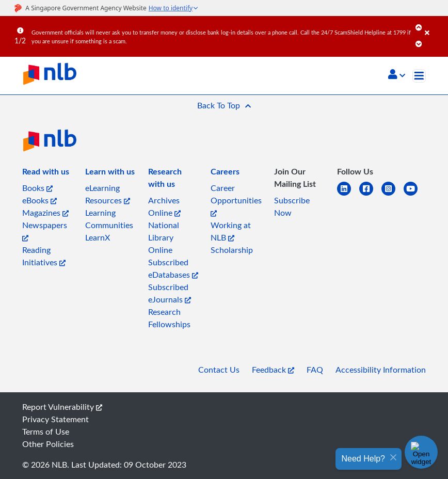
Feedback (273, 370)
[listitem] (46, 173)
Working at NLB (231, 231)
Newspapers (45, 230)
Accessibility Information (381, 370)
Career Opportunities (236, 199)
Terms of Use (46, 432)
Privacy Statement (55, 419)
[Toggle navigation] (419, 76)
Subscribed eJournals (170, 293)
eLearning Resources (108, 194)
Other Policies (48, 444)
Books (37, 188)
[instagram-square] (393, 195)
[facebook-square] (370, 195)
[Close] (435, 25)
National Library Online (164, 237)
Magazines (45, 213)
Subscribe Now (292, 206)
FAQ (315, 370)
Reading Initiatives (44, 256)
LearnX (98, 237)
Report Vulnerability (62, 407)
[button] (397, 75)
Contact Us (219, 370)
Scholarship (232, 250)
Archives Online (164, 206)
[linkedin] (348, 195)
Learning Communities (109, 219)
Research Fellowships (169, 318)
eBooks (39, 200)
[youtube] (415, 195)
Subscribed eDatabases (173, 268)
